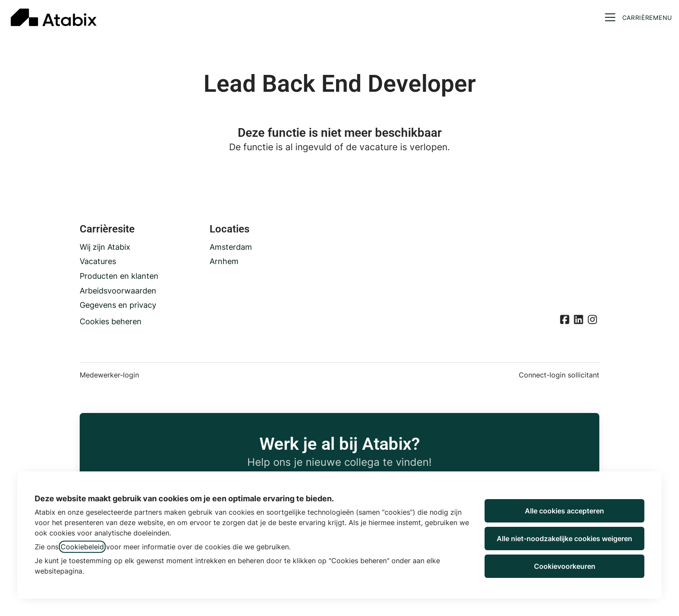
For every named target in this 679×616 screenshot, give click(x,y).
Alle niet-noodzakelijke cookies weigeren (564, 539)
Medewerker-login (109, 375)
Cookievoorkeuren (565, 566)
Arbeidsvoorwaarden (118, 291)
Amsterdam (231, 247)
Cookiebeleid (82, 547)
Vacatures (98, 261)
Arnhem (224, 261)
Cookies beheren (111, 321)
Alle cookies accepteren (564, 511)
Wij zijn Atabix (105, 247)
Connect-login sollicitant (559, 375)
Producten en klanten (119, 276)
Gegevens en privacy (118, 305)
